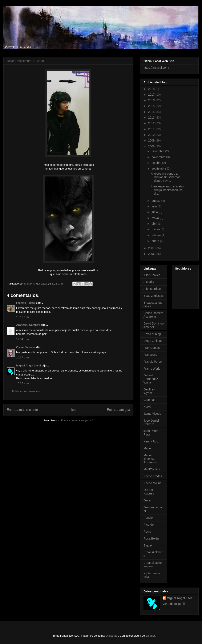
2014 (152, 112)
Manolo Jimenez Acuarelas (150, 459)
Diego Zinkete (153, 341)
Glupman (150, 400)
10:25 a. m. (23, 383)
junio (155, 212)
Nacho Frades (153, 476)
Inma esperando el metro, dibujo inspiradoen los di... (168, 190)
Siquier (148, 545)
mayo (155, 218)
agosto (156, 201)
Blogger (150, 636)
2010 (152, 135)
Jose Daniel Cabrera (151, 422)
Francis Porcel (26, 303)
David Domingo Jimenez (154, 325)
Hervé (147, 407)
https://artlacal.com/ (156, 68)
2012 (152, 123)
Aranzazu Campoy (28, 325)
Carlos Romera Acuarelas (153, 315)
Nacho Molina (153, 483)
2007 (152, 248)
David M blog (152, 334)
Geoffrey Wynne (149, 391)
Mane (147, 448)
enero (156, 241)
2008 (152, 146)
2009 (152, 140)
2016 (152, 100)
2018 (152, 89)
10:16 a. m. (23, 317)
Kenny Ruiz (151, 441)
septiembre (159, 168)
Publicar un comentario (26, 391)
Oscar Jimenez (26, 347)
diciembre (158, 151)
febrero (157, 235)
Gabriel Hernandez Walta (151, 379)
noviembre (159, 157)
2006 (152, 254)
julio (155, 206)
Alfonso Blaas (153, 289)
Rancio (148, 518)
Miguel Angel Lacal (29, 365)
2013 (152, 118)
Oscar (147, 500)
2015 (152, 106)
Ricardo (149, 525)
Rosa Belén (151, 538)
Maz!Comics (152, 469)
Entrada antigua (118, 410)
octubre (157, 163)
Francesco (150, 355)
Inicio (72, 410)
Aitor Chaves (152, 275)
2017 (152, 95)
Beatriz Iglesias (153, 296)
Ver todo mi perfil (174, 604)
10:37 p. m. (23, 357)
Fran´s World (152, 369)
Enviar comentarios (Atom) (77, 420)
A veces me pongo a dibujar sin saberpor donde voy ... (165, 177)
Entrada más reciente (22, 410)
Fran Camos (152, 348)
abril (155, 224)
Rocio (147, 532)
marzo (156, 229)
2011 (152, 129)
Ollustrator (112, 636)
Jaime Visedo (152, 414)
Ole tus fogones (149, 492)
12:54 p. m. (23, 339)
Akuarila (149, 282)
